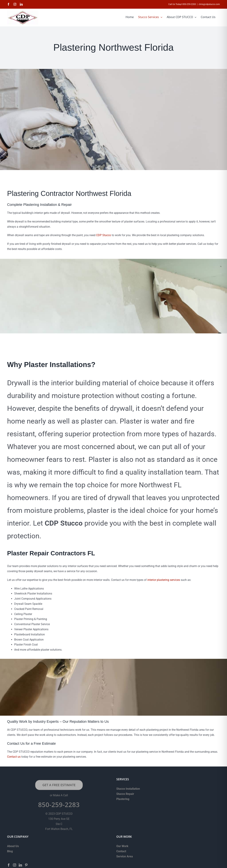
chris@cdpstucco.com (209, 4)
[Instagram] (15, 865)
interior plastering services (164, 580)
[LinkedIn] (20, 865)
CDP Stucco (104, 235)
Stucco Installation (128, 789)
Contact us (14, 757)
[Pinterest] (26, 865)
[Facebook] (9, 865)
